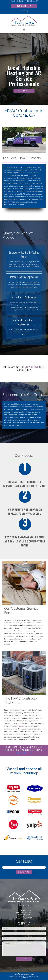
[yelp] (27, 11)
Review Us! (24, 872)
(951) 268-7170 (24, 6)
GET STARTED (24, 91)
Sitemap (37, 977)
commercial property (19, 726)
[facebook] (21, 11)
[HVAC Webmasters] (24, 975)
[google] (24, 11)
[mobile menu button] (24, 30)
